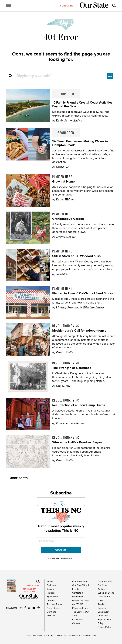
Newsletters (53, 608)
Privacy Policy (104, 627)
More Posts (19, 478)
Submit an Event (106, 593)
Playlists (51, 593)
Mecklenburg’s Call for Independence (79, 331)
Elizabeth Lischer (94, 307)
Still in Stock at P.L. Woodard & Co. (77, 256)
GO (110, 76)
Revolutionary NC (66, 326)
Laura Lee (62, 167)
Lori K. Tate (63, 386)
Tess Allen (62, 274)
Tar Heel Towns (54, 604)
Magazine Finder (80, 608)
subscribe (67, 6)
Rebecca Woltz (64, 352)
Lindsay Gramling (68, 307)
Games (50, 589)
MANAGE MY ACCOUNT (30, 590)
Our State (32, 635)
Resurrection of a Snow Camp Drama (79, 405)
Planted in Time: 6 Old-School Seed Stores (83, 293)
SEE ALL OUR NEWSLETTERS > (61, 558)
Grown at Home (63, 182)
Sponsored (66, 94)
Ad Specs (102, 589)
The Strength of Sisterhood (72, 368)
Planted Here (62, 177)
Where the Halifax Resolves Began (77, 442)
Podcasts (51, 585)
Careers (76, 623)
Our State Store (80, 581)
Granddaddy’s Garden (68, 219)
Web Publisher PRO (87, 635)
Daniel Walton (65, 199)
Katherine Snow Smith (70, 423)
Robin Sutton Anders (69, 121)
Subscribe (61, 493)
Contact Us (78, 619)
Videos (50, 581)
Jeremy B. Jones (66, 237)
